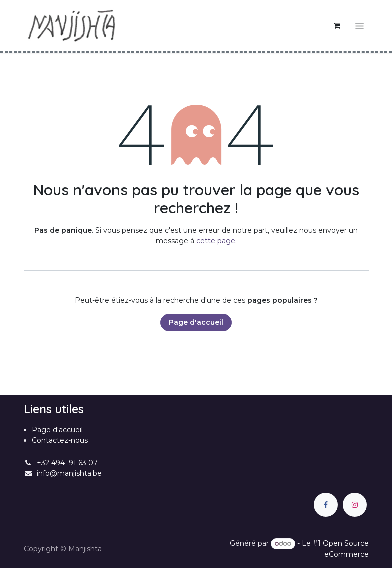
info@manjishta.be (69, 473)
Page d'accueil (196, 322)
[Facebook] (326, 505)
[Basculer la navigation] (360, 26)
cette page (216, 241)
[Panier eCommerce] (337, 26)
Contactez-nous (60, 440)
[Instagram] (355, 505)
